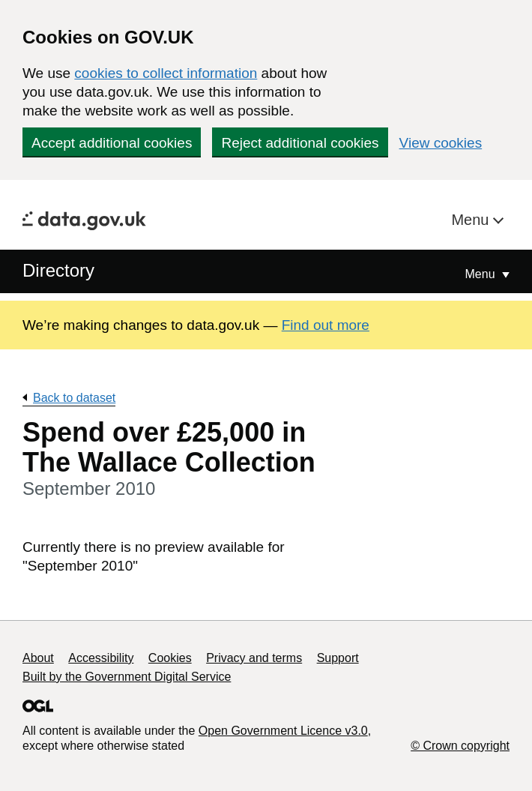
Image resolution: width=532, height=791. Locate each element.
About (38, 658)
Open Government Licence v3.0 (283, 731)
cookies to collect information (166, 73)
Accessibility (101, 658)
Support (338, 658)
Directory (58, 270)
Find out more (326, 325)
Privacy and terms (254, 658)
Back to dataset (74, 398)
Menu (472, 220)
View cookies (441, 143)
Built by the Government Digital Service (127, 677)
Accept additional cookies (112, 143)
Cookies (170, 658)
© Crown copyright (460, 746)
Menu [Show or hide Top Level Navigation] (482, 274)
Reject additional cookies (300, 143)
